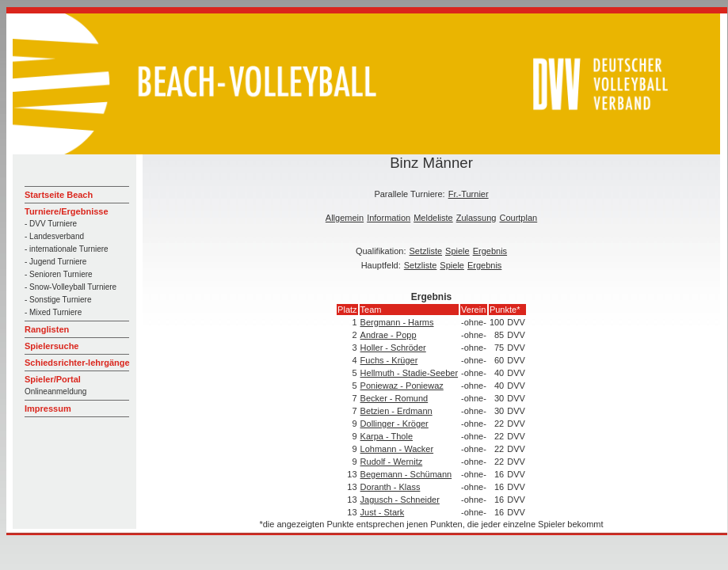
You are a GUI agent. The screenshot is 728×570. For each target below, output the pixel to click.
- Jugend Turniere (55, 262)
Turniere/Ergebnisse (67, 211)
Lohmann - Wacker (397, 449)
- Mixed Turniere (53, 312)
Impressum (48, 408)
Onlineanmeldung (55, 391)
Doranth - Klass (391, 487)
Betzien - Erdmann (396, 411)
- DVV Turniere (51, 224)
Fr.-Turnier (469, 194)
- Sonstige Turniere (58, 300)
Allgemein (345, 218)
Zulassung (476, 218)
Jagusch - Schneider (400, 500)
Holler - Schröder (393, 348)
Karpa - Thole (387, 436)
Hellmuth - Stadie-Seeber (410, 373)
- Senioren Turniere (59, 274)
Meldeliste (433, 218)
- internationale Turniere (67, 249)
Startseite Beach (59, 195)
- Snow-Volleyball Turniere (71, 287)
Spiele (457, 251)
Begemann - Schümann (406, 474)
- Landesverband (54, 236)
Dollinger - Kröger (394, 424)
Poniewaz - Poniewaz (402, 386)
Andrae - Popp (389, 335)
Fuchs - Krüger (389, 360)
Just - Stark (383, 512)
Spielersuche (51, 346)
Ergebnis (490, 251)
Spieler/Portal (53, 379)
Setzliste (426, 251)
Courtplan (518, 218)
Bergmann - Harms (397, 322)
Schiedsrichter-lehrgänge (77, 363)
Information (389, 218)
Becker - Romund (394, 398)
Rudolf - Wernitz (392, 462)
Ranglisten (47, 329)
